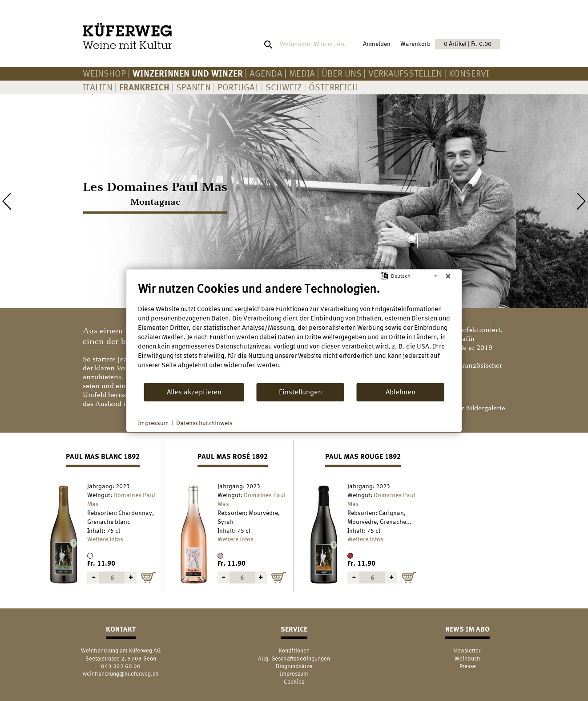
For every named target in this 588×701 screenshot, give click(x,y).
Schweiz (284, 87)
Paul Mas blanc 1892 (103, 456)
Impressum (294, 674)
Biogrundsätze (294, 666)
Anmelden (377, 44)
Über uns (342, 73)
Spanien (193, 87)
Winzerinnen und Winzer (188, 73)
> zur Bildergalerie (477, 408)
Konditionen (294, 650)
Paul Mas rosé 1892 (233, 456)
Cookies (294, 682)
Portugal (238, 87)
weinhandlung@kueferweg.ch (121, 674)
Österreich (333, 87)
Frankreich (144, 87)
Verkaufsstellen (405, 73)
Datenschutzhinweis (204, 422)
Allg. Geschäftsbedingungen (294, 658)
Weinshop (104, 73)
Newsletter (467, 650)
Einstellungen (300, 392)
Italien (98, 87)
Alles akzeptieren (194, 392)
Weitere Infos (105, 539)
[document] (294, 332)
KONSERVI (469, 73)
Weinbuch (467, 658)
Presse (468, 666)
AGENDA (266, 73)
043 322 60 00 (121, 666)
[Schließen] (448, 276)
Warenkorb (450, 44)
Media (302, 73)
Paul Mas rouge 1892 (363, 456)
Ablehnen (401, 392)
